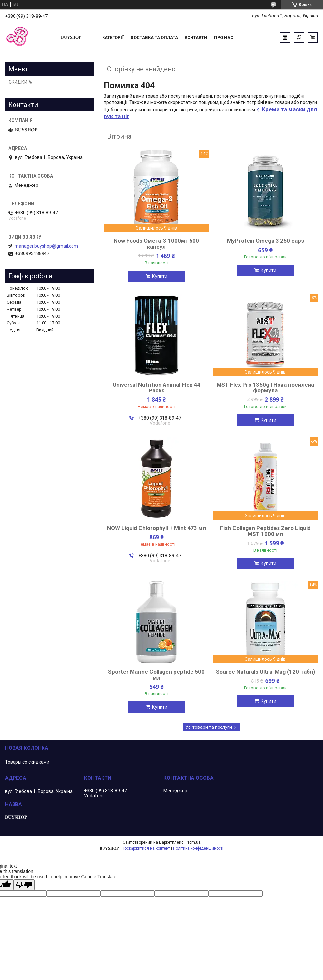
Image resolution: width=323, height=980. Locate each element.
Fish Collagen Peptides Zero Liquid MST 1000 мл (265, 531)
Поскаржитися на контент (146, 848)
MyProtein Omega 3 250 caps (265, 241)
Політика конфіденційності (198, 848)
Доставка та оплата (154, 37)
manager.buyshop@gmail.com (46, 246)
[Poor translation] (24, 885)
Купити (160, 276)
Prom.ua (193, 842)
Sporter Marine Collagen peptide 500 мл (156, 675)
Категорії (113, 37)
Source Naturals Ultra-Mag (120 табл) (265, 672)
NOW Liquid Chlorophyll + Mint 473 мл (157, 528)
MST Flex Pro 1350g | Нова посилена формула (265, 388)
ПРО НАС (224, 37)
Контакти (196, 37)
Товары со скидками (27, 762)
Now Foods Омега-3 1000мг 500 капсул (156, 244)
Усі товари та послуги (209, 727)
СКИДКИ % (20, 82)
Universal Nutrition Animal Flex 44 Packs (157, 388)
